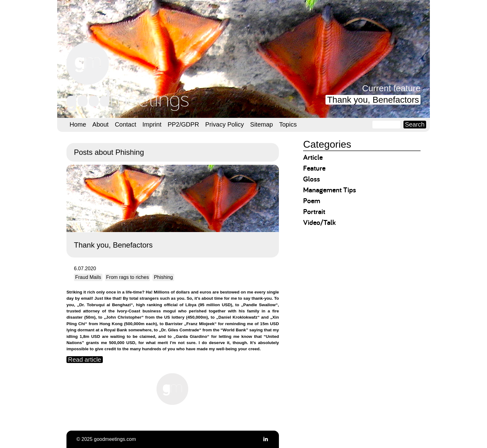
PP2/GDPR (183, 124)
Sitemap (261, 124)
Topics (288, 124)
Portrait (314, 211)
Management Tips (330, 190)
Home (78, 124)
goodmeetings (129, 77)
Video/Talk (319, 222)
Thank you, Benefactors (373, 100)
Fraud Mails (88, 277)
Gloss (312, 179)
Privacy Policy (225, 124)
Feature (314, 168)
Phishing (163, 277)
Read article (85, 360)
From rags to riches (128, 277)
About (100, 124)
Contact (126, 124)
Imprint (152, 124)
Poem (312, 201)
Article (313, 157)
